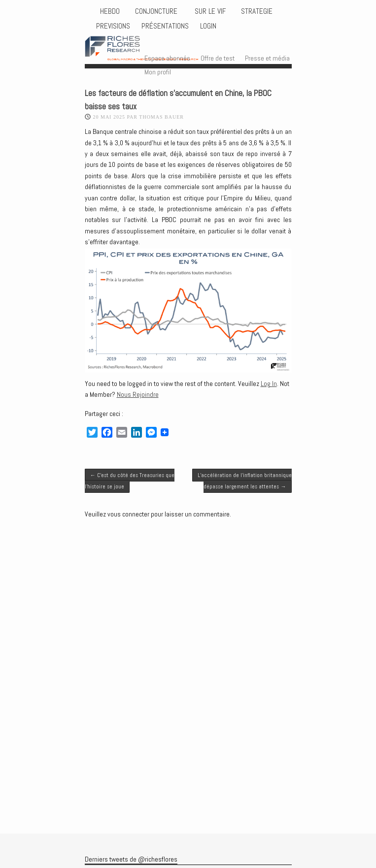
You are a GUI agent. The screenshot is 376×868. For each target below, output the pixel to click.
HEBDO (110, 11)
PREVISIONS (113, 26)
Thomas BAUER (161, 117)
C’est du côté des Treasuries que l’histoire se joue (130, 481)
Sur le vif (209, 11)
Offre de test (218, 58)
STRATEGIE (256, 11)
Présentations (165, 26)
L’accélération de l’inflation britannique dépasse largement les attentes (245, 481)
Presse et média (267, 58)
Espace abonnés (167, 58)
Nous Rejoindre (138, 394)
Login (208, 26)
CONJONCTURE (157, 11)
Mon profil (158, 72)
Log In (269, 384)
